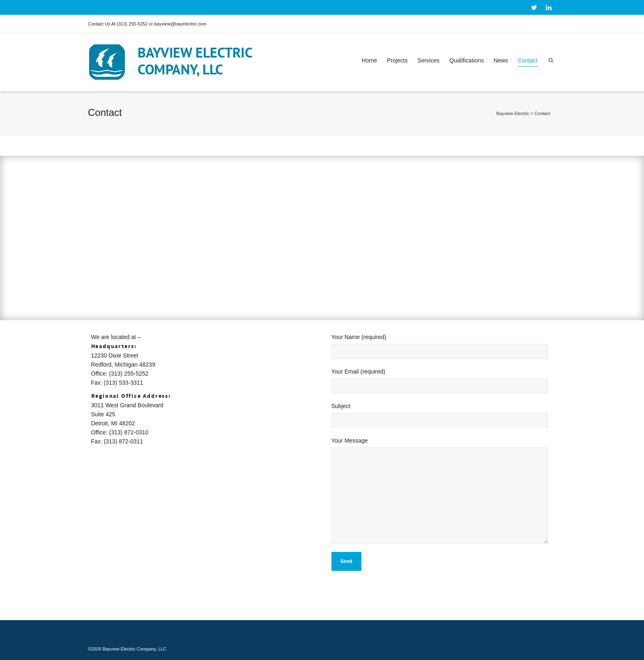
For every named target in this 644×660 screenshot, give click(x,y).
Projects (397, 60)
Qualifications (467, 60)
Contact (528, 62)
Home (369, 60)
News (501, 60)
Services (428, 60)
